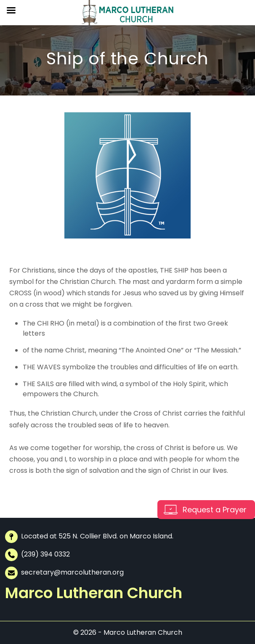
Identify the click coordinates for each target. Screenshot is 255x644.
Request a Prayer (215, 510)
